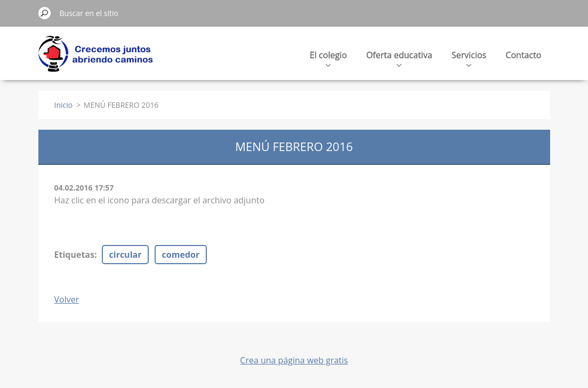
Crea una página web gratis (294, 360)
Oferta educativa (399, 58)
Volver (67, 299)
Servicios (469, 58)
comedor (181, 255)
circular (126, 255)
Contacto (523, 55)
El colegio (328, 58)
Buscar (45, 13)
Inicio (64, 105)
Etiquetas (74, 255)
